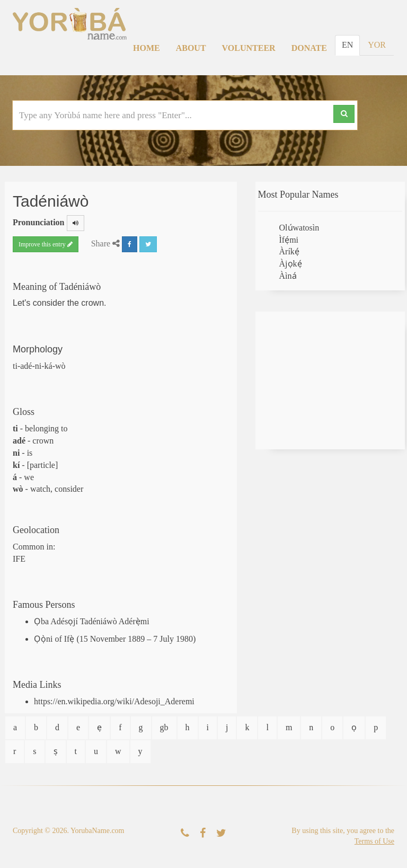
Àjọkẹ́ (291, 264)
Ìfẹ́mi (289, 240)
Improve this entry (46, 244)
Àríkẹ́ (289, 251)
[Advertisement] (330, 380)
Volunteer (249, 48)
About (191, 48)
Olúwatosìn (299, 228)
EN (347, 45)
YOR (377, 45)
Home (147, 48)
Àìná (288, 276)
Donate (309, 48)
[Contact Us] (185, 833)
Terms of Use (374, 841)
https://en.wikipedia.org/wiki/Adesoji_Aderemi (114, 701)
